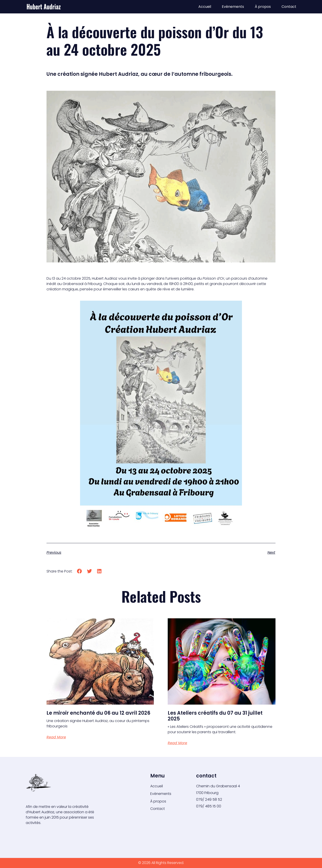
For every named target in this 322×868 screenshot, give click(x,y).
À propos (263, 7)
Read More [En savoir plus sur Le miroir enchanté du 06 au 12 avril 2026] (56, 737)
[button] (79, 571)
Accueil (205, 7)
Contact (289, 7)
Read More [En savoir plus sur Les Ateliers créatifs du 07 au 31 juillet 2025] (177, 743)
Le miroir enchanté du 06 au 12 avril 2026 (98, 713)
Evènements (233, 7)
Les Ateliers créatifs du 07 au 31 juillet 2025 (215, 716)
